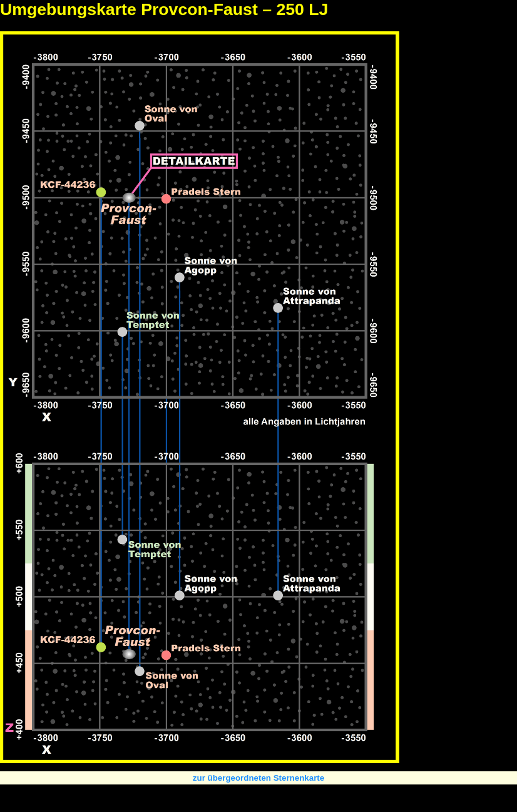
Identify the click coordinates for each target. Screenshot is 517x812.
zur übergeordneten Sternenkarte (258, 778)
